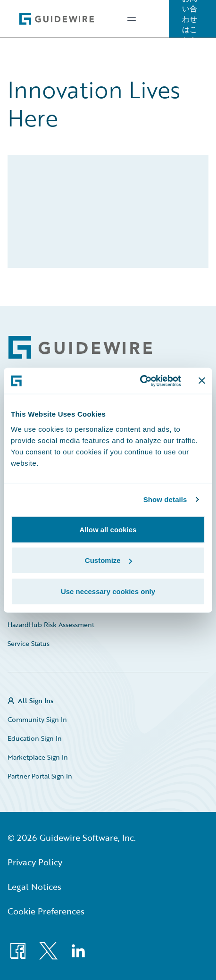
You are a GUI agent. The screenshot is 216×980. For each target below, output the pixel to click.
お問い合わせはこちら (190, 19)
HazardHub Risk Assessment (51, 624)
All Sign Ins (36, 700)
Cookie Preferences (46, 911)
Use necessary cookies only (108, 591)
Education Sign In (35, 738)
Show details (165, 499)
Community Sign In (37, 719)
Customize (108, 560)
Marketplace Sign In (38, 757)
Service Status (29, 643)
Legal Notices (34, 887)
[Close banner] (202, 381)
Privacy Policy (35, 862)
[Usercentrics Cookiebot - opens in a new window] (140, 381)
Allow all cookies (108, 529)
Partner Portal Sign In (40, 776)
